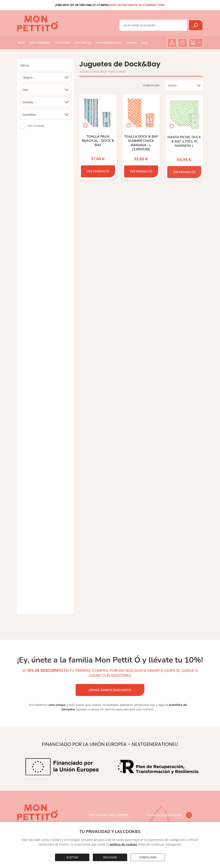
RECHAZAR (110, 857)
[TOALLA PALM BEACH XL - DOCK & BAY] (98, 137)
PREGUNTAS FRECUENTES (108, 815)
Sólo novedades (36, 126)
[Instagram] (189, 815)
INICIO (21, 43)
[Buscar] (196, 25)
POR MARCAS (83, 43)
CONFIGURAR (148, 857)
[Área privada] (172, 43)
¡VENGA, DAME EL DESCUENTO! (110, 690)
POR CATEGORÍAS (40, 43)
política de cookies (123, 844)
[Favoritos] (183, 43)
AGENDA (132, 43)
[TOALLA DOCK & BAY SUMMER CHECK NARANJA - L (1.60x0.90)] (141, 138)
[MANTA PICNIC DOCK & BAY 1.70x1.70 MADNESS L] (184, 140)
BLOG (144, 43)
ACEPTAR (72, 857)
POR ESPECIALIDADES (109, 43)
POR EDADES (63, 43)
